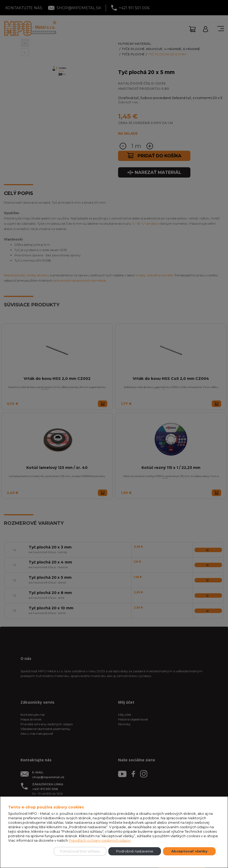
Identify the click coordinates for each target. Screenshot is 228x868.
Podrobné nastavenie (135, 851)
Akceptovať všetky (189, 851)
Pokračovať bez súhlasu (80, 851)
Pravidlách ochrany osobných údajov (100, 840)
